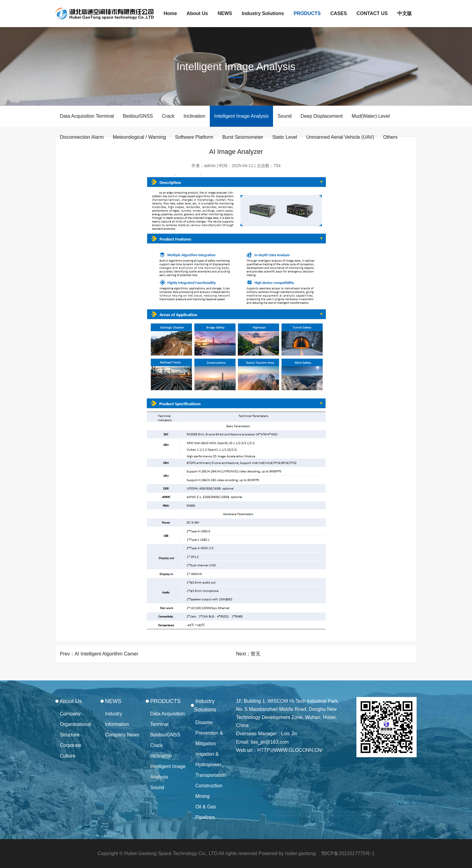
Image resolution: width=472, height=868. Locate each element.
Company (70, 714)
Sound (284, 116)
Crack (168, 116)
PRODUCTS (307, 13)
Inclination (194, 116)
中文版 (405, 13)
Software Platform (194, 137)
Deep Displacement (322, 116)
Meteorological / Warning (139, 137)
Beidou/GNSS (138, 116)
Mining (202, 796)
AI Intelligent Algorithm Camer (107, 654)
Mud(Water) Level (371, 116)
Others (390, 137)
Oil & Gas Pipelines (206, 812)
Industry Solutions (263, 13)
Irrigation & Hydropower (208, 759)
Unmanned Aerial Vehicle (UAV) (340, 137)
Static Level (285, 137)
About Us (197, 13)
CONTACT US (372, 13)
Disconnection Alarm (82, 137)
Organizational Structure (75, 730)
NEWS (225, 13)
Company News (122, 735)
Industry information (117, 719)
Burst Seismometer (243, 137)
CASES (338, 13)
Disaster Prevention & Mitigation (209, 733)
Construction (209, 786)
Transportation (211, 775)
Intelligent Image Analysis (242, 116)
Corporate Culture (71, 751)
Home (170, 13)
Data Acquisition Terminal (87, 116)
